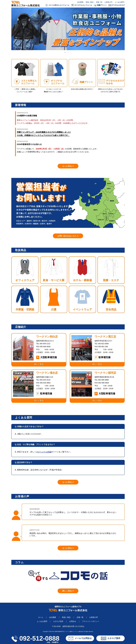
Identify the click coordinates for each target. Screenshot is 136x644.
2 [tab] (68, 52)
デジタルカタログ (117, 5)
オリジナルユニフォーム (82, 5)
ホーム (41, 617)
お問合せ (73, 621)
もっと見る (67, 166)
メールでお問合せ (80, 638)
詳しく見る (67, 591)
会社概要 (80, 2)
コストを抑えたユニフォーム (57, 5)
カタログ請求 (58, 621)
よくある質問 (119, 2)
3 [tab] (71, 52)
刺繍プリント (100, 5)
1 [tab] (65, 52)
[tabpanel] (68, 29)
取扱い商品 (90, 2)
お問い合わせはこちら (67, 236)
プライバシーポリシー (91, 621)
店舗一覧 (99, 2)
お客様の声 (108, 2)
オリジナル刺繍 (45, 452)
